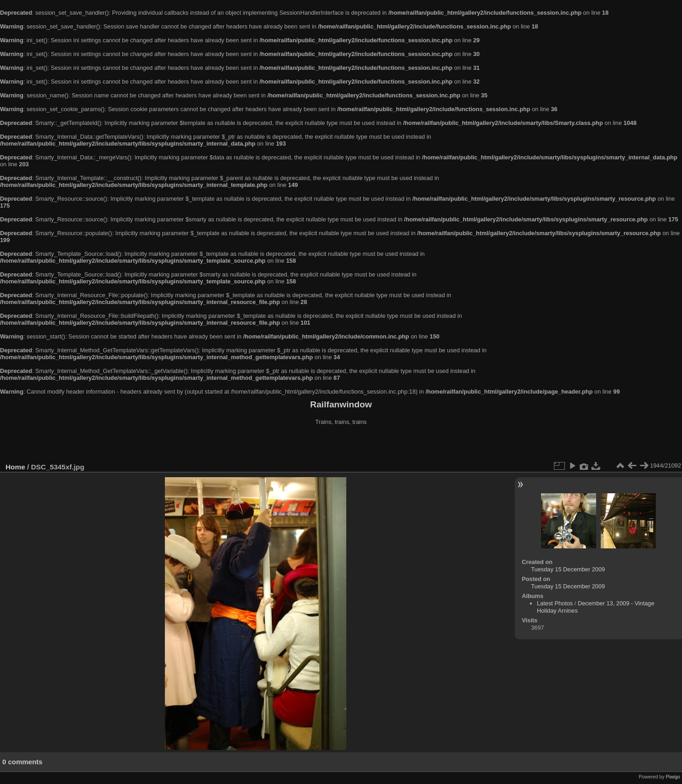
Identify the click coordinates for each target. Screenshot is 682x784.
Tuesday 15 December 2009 (568, 569)
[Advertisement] (341, 445)
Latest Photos (555, 603)
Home (15, 467)
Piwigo (673, 777)
